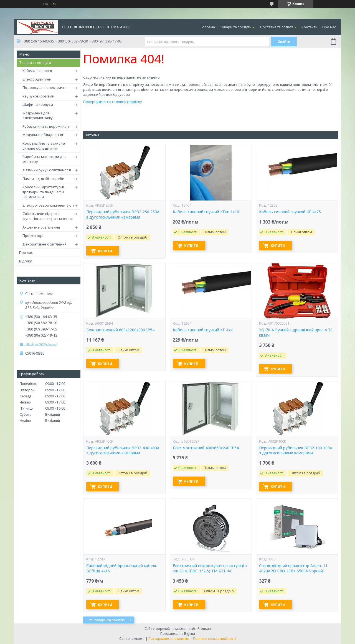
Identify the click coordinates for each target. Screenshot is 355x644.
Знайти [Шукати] (284, 42)
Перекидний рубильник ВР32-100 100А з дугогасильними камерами (296, 451)
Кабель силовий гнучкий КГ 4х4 (203, 330)
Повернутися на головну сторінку (113, 102)
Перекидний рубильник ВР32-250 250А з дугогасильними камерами (123, 215)
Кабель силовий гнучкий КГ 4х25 (290, 212)
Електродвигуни (37, 79)
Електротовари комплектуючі (49, 205)
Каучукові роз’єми (38, 96)
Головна (208, 27)
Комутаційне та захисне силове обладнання (44, 146)
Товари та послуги (236, 27)
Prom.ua (204, 629)
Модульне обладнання (43, 135)
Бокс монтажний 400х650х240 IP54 (206, 448)
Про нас (329, 27)
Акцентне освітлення (41, 227)
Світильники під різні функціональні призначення (48, 216)
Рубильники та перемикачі (46, 126)
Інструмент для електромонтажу (38, 116)
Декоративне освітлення (45, 244)
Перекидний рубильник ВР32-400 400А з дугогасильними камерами (123, 451)
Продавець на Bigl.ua (178, 634)
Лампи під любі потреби (43, 179)
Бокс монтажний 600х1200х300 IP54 (120, 330)
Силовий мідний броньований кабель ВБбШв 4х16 (122, 568)
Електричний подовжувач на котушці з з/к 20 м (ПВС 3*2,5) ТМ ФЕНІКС (210, 568)
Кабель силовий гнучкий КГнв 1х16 (206, 212)
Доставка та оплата (277, 27)
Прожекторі (33, 235)
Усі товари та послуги (107, 620)
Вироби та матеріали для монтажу (45, 159)
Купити (106, 251)
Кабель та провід (37, 71)
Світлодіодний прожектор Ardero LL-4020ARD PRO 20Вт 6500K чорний (294, 568)
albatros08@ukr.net (41, 344)
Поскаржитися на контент (169, 639)
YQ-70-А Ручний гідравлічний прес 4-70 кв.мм (296, 333)
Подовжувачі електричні (44, 87)
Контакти (310, 27)
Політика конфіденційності (214, 639)
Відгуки (26, 261)
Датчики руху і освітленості (47, 170)
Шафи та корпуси (38, 104)
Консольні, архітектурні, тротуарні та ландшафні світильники (44, 192)
